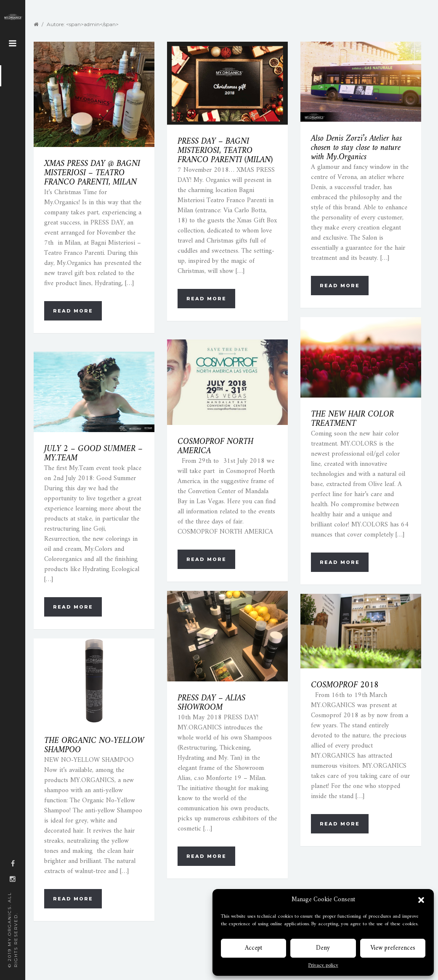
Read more (73, 311)
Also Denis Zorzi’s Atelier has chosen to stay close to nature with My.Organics (356, 148)
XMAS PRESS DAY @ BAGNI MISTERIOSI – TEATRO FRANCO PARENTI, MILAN (92, 173)
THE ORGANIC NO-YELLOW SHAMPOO (94, 746)
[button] (421, 900)
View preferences (393, 948)
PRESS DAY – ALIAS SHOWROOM (211, 703)
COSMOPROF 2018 (345, 685)
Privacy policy (323, 966)
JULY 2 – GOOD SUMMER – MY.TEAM (93, 454)
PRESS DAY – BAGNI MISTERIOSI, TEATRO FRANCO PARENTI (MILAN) (225, 151)
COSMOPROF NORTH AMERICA (215, 447)
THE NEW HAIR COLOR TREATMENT (352, 419)
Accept (254, 948)
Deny (323, 948)
